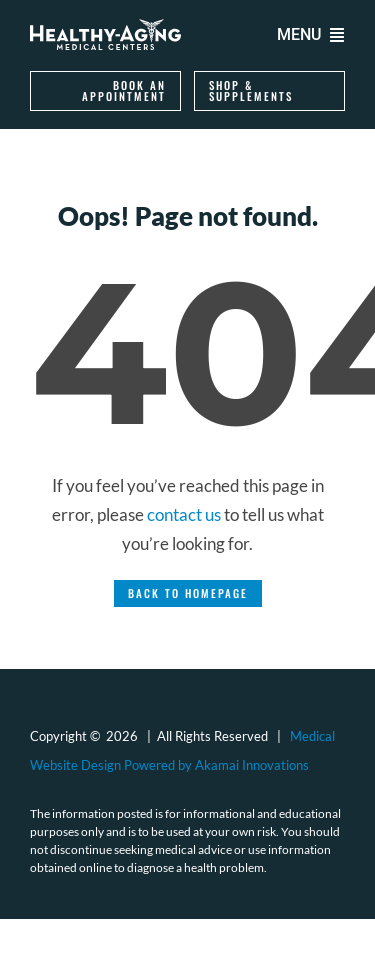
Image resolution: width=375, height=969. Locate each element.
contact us (184, 514)
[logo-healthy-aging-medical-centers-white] (105, 27)
